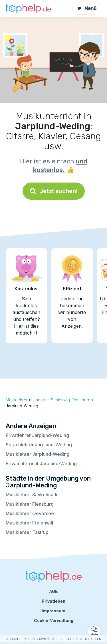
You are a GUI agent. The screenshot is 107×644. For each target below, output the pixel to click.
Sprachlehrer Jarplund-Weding (39, 445)
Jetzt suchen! (54, 191)
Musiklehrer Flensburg (30, 504)
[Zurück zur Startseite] (29, 8)
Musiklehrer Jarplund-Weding (38, 454)
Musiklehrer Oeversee (30, 513)
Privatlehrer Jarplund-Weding (37, 435)
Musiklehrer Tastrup (27, 532)
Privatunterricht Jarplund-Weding (41, 463)
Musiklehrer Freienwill (29, 523)
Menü (87, 8)
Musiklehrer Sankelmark (32, 495)
